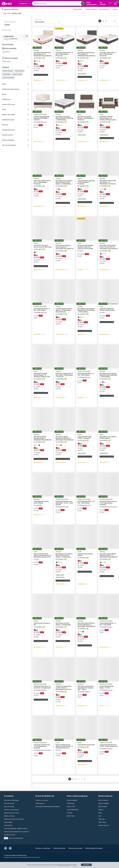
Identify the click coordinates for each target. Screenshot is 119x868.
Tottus (100, 813)
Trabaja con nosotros (42, 800)
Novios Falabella (72, 800)
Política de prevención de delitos (14, 819)
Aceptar (86, 865)
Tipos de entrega (9, 806)
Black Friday (71, 816)
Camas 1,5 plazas (8, 78)
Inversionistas (8, 825)
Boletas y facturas (9, 816)
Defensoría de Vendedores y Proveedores (17, 832)
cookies (75, 865)
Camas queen (19, 71)
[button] (59, 3)
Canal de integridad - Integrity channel (16, 828)
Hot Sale (69, 813)
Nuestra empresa (104, 825)
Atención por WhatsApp (11, 800)
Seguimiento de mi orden (12, 813)
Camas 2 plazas (8, 71)
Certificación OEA (9, 835)
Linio (100, 816)
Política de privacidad (75, 848)
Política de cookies (59, 848)
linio (9, 13)
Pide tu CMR (71, 806)
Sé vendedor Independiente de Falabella (47, 806)
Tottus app (102, 819)
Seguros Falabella (104, 803)
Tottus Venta (102, 822)
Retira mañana (7, 61)
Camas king (7, 74)
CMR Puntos (71, 803)
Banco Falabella (103, 800)
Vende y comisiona (91, 9)
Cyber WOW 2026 (73, 810)
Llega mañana (6, 52)
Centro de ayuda (9, 803)
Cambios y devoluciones (11, 810)
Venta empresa (40, 803)
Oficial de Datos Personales (94, 848)
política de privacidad (64, 865)
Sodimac (101, 810)
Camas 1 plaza (17, 74)
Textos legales (8, 822)
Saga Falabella (103, 806)
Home (5, 13)
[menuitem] (77, 9)
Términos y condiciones (43, 848)
